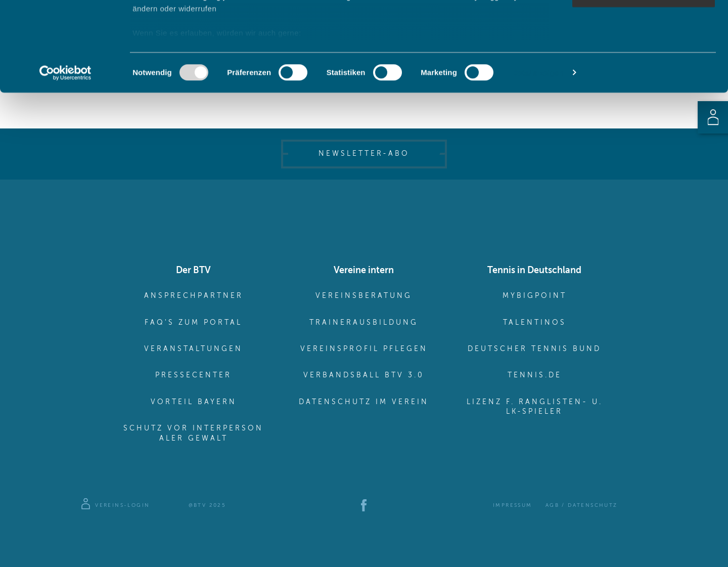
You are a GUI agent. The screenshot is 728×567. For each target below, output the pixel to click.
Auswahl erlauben (644, 55)
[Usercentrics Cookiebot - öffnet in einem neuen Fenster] (65, 162)
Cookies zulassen (644, 25)
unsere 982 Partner (199, 37)
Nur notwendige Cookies (644, 84)
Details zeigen (538, 162)
